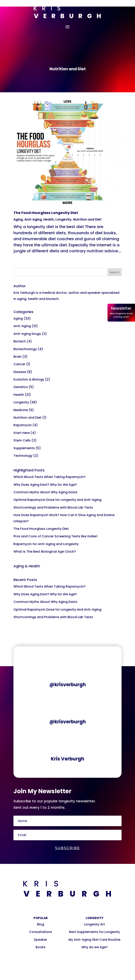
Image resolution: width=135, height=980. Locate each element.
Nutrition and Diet (87, 219)
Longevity (63, 219)
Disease (20, 372)
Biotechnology (25, 349)
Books (41, 947)
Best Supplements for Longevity (95, 932)
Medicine (21, 410)
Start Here (22, 433)
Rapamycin (23, 425)
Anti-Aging (33, 219)
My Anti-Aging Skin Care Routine (94, 940)
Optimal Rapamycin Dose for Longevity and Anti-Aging (57, 500)
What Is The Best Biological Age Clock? (45, 552)
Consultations (41, 932)
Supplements (24, 448)
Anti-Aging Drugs (27, 334)
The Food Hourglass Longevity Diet (46, 213)
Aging (18, 219)
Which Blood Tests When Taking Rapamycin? (49, 477)
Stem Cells (22, 440)
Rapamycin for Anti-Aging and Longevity (46, 544)
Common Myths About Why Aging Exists (45, 492)
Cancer (19, 364)
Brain (18, 357)
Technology (23, 456)
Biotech (20, 341)
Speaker (40, 940)
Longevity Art (94, 924)
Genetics (21, 387)
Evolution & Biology (29, 379)
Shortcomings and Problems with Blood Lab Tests (53, 507)
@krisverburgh (68, 685)
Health (49, 219)
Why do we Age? (95, 947)
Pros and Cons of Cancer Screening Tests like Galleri (55, 536)
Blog (41, 924)
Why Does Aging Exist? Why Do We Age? (45, 485)
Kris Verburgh (68, 759)
